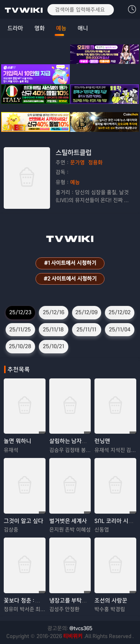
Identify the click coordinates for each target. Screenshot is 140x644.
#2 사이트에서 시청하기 (70, 279)
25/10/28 (20, 346)
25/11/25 (20, 329)
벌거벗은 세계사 (68, 521)
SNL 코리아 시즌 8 (116, 521)
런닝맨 (102, 441)
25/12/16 (54, 312)
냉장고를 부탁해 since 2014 (83, 600)
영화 (40, 28)
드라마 (15, 28)
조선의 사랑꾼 (111, 600)
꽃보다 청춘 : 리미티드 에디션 (38, 600)
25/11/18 (53, 329)
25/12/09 (86, 312)
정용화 (95, 162)
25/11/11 (86, 329)
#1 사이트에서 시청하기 (70, 263)
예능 (61, 28)
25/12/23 (20, 312)
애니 (83, 28)
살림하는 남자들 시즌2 (76, 441)
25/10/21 (54, 346)
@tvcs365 (81, 628)
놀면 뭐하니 (18, 441)
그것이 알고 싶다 (24, 521)
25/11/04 (120, 329)
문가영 (77, 162)
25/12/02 (120, 312)
